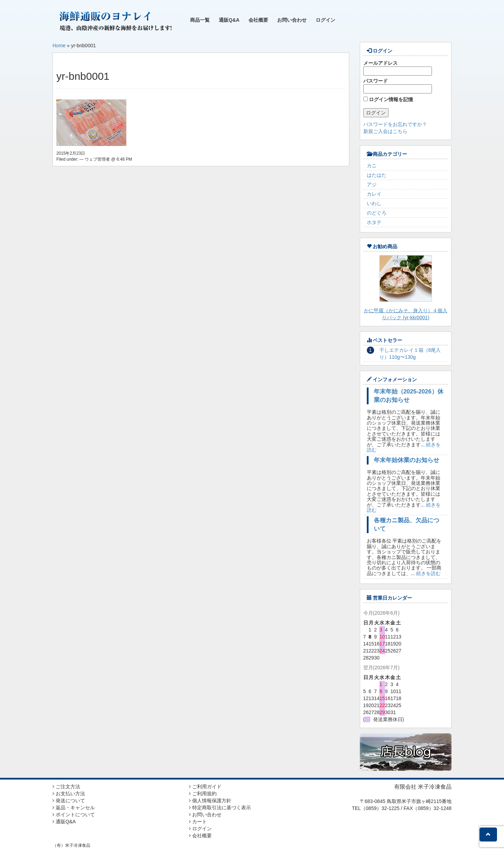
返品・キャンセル (74, 808)
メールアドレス (398, 68)
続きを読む (428, 573)
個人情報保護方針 (210, 801)
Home (59, 46)
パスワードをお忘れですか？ (395, 124)
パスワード (398, 86)
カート (198, 822)
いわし (374, 203)
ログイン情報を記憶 (388, 99)
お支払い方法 (69, 794)
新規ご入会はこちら (385, 131)
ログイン (325, 20)
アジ (372, 184)
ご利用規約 (203, 794)
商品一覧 (200, 20)
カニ (372, 166)
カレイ (374, 194)
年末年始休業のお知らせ (407, 460)
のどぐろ (377, 213)
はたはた (377, 175)
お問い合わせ (292, 20)
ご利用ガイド (205, 787)
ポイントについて (74, 815)
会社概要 (258, 20)
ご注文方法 (66, 787)
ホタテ (374, 222)
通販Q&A (229, 20)
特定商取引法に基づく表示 (220, 808)
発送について (69, 801)
